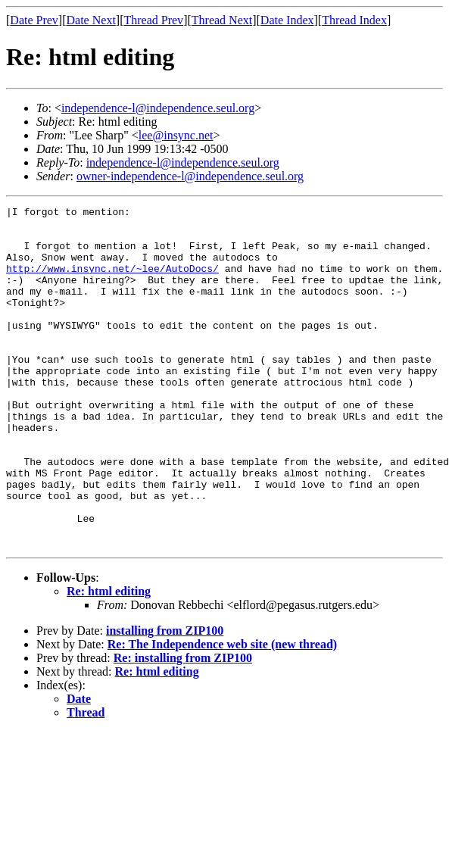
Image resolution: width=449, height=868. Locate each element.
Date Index (287, 20)
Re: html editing (109, 659)
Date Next (91, 20)
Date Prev (34, 20)
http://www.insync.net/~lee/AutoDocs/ (112, 282)
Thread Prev (153, 20)
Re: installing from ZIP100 (183, 726)
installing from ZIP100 (165, 699)
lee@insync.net (176, 135)
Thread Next (222, 20)
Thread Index (354, 20)
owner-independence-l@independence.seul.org (190, 176)
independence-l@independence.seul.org (158, 108)
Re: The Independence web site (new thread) (222, 712)
